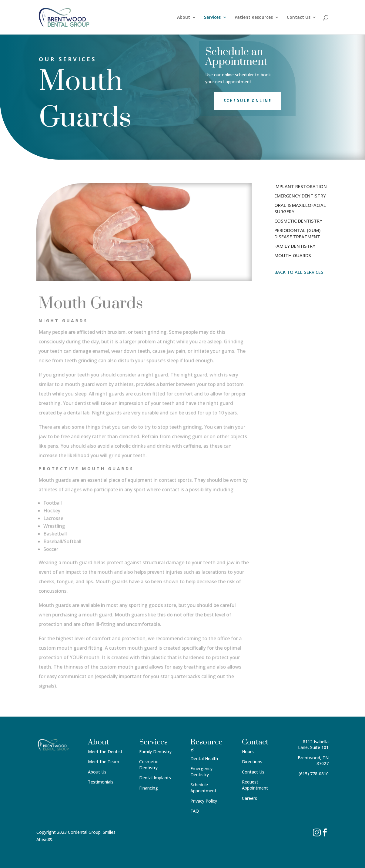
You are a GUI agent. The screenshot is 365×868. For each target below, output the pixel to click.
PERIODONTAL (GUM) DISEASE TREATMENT (297, 233)
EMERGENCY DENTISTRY (300, 196)
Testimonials (101, 782)
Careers (249, 798)
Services (212, 18)
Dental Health (204, 759)
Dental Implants (155, 778)
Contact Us (299, 18)
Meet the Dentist (105, 752)
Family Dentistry (155, 752)
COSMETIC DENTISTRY (298, 221)
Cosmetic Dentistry (149, 765)
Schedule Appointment (203, 788)
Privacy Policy (204, 801)
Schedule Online (248, 101)
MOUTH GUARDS (293, 255)
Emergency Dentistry (201, 772)
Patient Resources (254, 18)
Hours (248, 752)
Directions (252, 762)
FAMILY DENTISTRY (295, 246)
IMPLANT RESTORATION (301, 186)
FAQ (195, 811)
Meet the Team (104, 762)
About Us (97, 772)
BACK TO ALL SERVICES (299, 272)
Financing (149, 788)
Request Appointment (255, 785)
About (184, 18)
